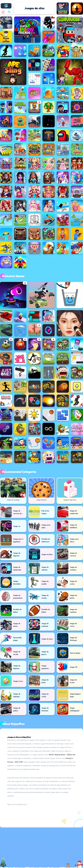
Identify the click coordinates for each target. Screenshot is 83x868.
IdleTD (51, 755)
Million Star (71, 755)
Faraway (10, 762)
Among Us (69, 758)
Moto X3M (19, 762)
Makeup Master (60, 755)
